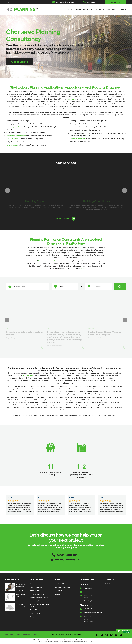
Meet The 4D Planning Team (63, 584)
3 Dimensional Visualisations (16, 136)
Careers (57, 594)
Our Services (88, 9)
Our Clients (58, 591)
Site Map (35, 635)
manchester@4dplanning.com (93, 613)
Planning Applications (13, 127)
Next (124, 190)
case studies (71, 99)
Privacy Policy (9, 635)
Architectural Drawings (37, 594)
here (82, 268)
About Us (78, 9)
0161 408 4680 (88, 609)
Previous (8, 190)
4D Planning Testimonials (63, 587)
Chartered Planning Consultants (51, 261)
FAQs (114, 9)
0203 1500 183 (92, 2)
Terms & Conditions (23, 635)
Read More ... (66, 219)
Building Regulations (13, 139)
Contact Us (122, 9)
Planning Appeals (12, 145)
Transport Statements (78, 139)
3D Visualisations (35, 591)
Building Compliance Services (39, 598)
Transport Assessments (37, 617)
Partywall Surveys (35, 610)
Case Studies (99, 9)
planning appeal (29, 376)
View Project (23, 591)
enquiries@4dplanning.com (66, 2)
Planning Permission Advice (38, 584)
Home (70, 9)
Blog (108, 9)
